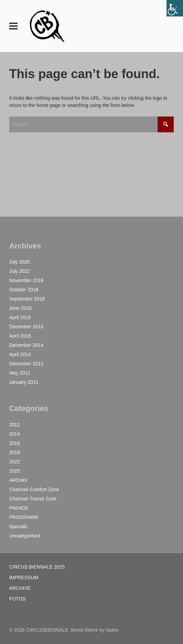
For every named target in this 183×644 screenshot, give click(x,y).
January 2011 (24, 382)
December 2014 (26, 345)
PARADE (19, 508)
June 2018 (20, 308)
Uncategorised (25, 536)
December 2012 (26, 364)
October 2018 (24, 290)
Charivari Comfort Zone (34, 489)
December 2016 (26, 327)
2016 (15, 443)
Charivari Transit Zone (33, 499)
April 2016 (20, 336)
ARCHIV (18, 480)
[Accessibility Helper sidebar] (175, 8)
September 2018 (27, 299)
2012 (15, 425)
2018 (15, 452)
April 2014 (20, 354)
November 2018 (26, 280)
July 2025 (20, 262)
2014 (15, 434)
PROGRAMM (24, 517)
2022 (15, 462)
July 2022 (20, 271)
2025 (15, 471)
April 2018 (20, 317)
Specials (18, 526)
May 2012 (20, 373)
